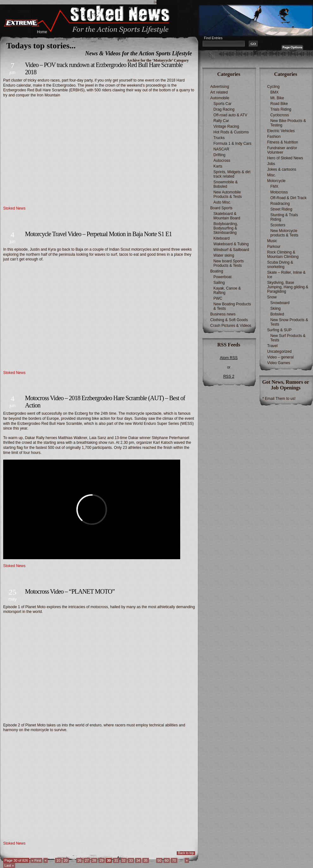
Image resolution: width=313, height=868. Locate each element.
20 (66, 860)
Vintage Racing (226, 126)
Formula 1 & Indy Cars (232, 144)
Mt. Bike (277, 98)
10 (58, 860)
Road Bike (279, 104)
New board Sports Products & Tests (229, 263)
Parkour (274, 247)
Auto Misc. (222, 202)
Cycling (273, 87)
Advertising (220, 87)
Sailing (219, 283)
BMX (274, 92)
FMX (274, 186)
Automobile (220, 98)
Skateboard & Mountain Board (227, 216)
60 (167, 860)
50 (159, 860)
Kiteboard (221, 238)
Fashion (274, 137)
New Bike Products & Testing (288, 123)
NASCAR (221, 149)
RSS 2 (229, 376)
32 (124, 860)
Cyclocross (280, 115)
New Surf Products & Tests (288, 338)
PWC (218, 298)
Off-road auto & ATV (230, 115)
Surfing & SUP (279, 330)
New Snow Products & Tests (289, 322)
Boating (217, 271)
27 (87, 860)
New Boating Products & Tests (232, 306)
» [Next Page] (187, 860)
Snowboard (280, 303)
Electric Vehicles (281, 131)
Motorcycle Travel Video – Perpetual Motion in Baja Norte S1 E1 (98, 234)
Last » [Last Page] (9, 865)
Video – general (280, 357)
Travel (272, 346)
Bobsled (277, 314)
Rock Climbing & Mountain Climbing (283, 254)
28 (94, 860)
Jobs (271, 164)
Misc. (272, 175)
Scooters (278, 225)
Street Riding (281, 209)
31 (116, 860)
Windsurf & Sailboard (231, 250)
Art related (219, 92)
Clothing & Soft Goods (229, 320)
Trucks (219, 138)
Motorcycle (276, 181)
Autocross (222, 161)
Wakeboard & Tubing (231, 244)
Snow (272, 297)
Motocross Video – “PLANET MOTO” (70, 591)
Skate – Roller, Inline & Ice (286, 275)
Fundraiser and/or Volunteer (282, 150)
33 (131, 860)
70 (174, 860)
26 (79, 860)
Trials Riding (281, 109)
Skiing (276, 309)
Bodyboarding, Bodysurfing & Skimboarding (226, 228)
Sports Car (222, 104)
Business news (223, 314)
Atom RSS (229, 358)
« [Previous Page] (46, 860)
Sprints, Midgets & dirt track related (232, 174)
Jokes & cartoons (282, 169)
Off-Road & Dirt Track (288, 198)
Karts (218, 166)
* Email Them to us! (279, 399)
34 (138, 860)
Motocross (279, 192)
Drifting (219, 155)
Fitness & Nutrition (283, 142)
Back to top (186, 853)
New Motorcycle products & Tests (284, 233)
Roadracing (280, 204)
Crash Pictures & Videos (231, 326)
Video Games (279, 363)
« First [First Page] (37, 860)
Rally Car (221, 121)
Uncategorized (279, 351)
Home (42, 32)
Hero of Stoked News (285, 158)
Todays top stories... (41, 46)
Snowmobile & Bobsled (226, 184)
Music (272, 241)
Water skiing (224, 255)
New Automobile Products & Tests (228, 194)
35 (145, 860)
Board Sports (221, 208)
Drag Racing (224, 109)
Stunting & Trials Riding (284, 217)
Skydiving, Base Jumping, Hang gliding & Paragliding (288, 287)
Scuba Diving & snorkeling (280, 265)
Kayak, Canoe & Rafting (227, 290)
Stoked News (14, 208)
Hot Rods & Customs (231, 132)
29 (101, 860)
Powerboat (222, 277)
